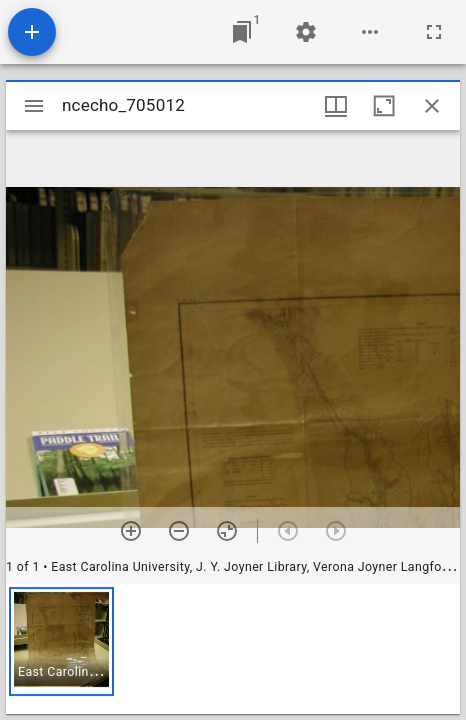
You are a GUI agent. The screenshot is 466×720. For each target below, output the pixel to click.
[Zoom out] (179, 531)
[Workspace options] (370, 32)
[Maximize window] (384, 106)
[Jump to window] (242, 32)
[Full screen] (434, 32)
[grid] (233, 649)
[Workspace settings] (306, 32)
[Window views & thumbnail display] (336, 106)
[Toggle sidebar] (34, 106)
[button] (61, 641)
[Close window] (432, 106)
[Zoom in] (131, 531)
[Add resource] (32, 32)
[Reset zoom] (227, 531)
